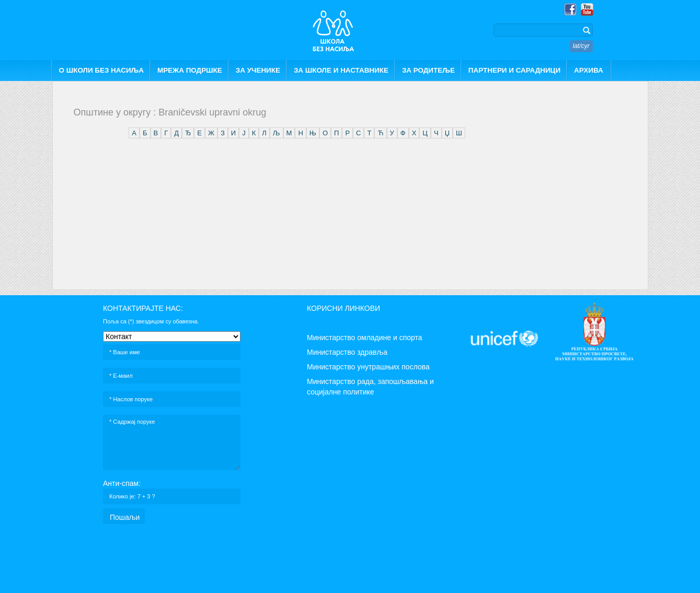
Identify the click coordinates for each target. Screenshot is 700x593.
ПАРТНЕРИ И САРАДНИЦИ (514, 70)
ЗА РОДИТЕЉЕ (428, 70)
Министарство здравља (347, 352)
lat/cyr (581, 46)
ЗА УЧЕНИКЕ (258, 70)
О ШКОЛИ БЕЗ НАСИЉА (101, 70)
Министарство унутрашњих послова (368, 367)
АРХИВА (589, 70)
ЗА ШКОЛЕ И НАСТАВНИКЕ (341, 70)
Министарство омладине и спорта (365, 338)
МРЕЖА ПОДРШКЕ (190, 70)
